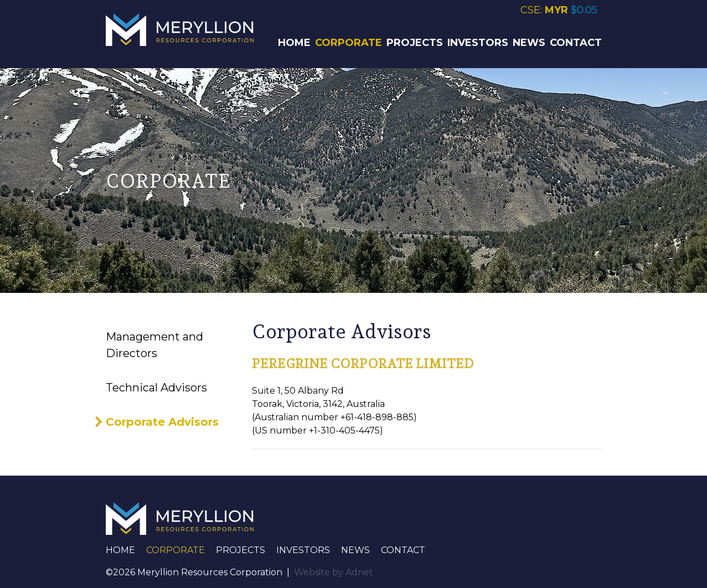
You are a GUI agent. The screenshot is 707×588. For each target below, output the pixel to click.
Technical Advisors (156, 388)
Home (294, 43)
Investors (478, 43)
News (529, 43)
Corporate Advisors (162, 422)
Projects (415, 43)
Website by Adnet (334, 572)
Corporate (349, 43)
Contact (576, 43)
